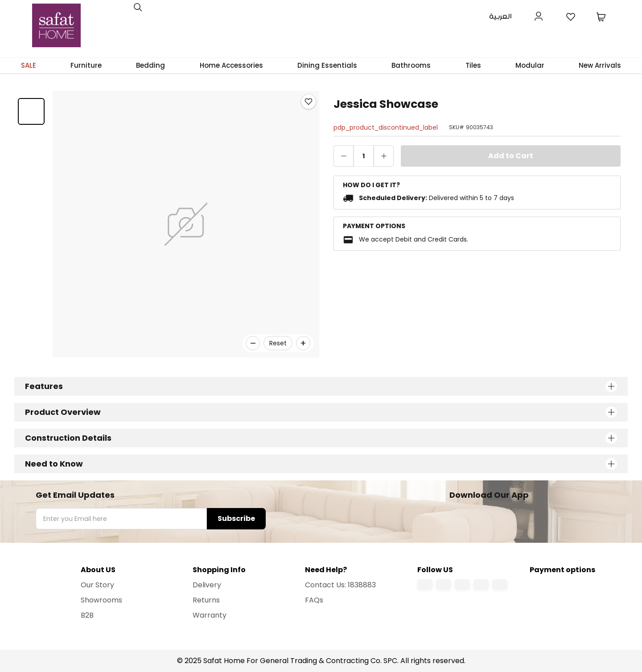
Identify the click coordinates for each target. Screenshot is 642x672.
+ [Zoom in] (303, 343)
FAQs (314, 600)
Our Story (97, 585)
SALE (29, 65)
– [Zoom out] (253, 343)
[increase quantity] (384, 156)
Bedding (150, 65)
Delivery (207, 585)
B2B (87, 615)
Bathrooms (411, 65)
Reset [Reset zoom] (278, 343)
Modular (530, 65)
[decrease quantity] (344, 156)
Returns (206, 600)
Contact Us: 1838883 (340, 585)
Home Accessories (231, 65)
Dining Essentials (327, 65)
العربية (500, 17)
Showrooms (101, 600)
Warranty (210, 615)
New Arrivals (600, 65)
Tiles (473, 65)
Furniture (86, 65)
